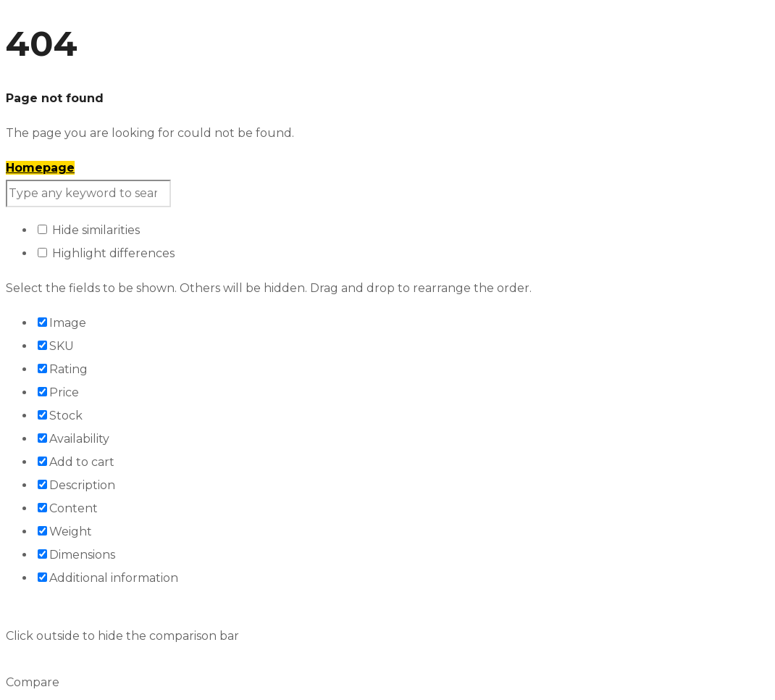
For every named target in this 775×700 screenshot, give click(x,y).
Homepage (40, 168)
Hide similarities (89, 230)
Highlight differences (106, 253)
